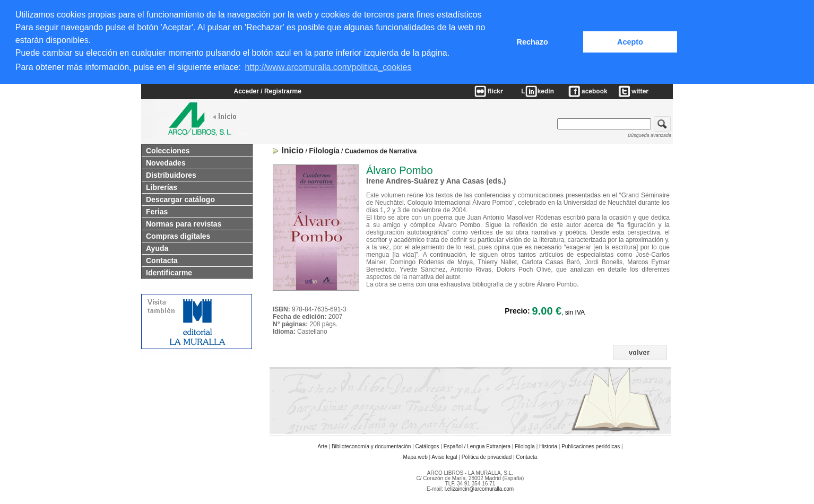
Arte (322, 445)
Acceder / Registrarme (268, 90)
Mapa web (415, 455)
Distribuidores (171, 173)
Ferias (157, 210)
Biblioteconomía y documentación (371, 445)
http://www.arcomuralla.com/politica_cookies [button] (328, 67)
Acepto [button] (630, 42)
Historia (548, 445)
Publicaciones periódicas (591, 445)
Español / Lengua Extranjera (477, 445)
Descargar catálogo (180, 198)
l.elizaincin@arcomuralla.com (479, 487)
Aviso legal (444, 455)
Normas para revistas (184, 222)
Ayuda (157, 247)
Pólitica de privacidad (487, 455)
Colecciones (168, 149)
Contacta (162, 259)
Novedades (166, 161)
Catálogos (427, 445)
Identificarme (169, 271)
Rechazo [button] (532, 42)
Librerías (162, 186)
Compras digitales (178, 234)
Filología (525, 445)
